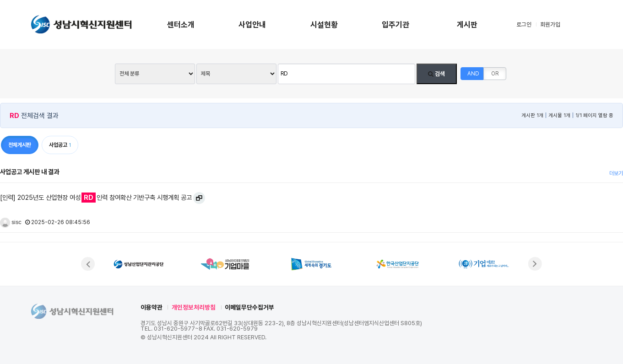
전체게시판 (20, 145)
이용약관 (152, 307)
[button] (88, 264)
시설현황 (324, 25)
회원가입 (550, 24)
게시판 (467, 25)
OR (495, 74)
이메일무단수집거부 (249, 307)
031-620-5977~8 (178, 329)
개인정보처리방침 (194, 307)
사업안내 (252, 25)
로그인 (524, 24)
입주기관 (395, 25)
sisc (11, 222)
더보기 (616, 173)
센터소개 (181, 25)
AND (473, 74)
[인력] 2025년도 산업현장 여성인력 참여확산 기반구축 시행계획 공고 (96, 198)
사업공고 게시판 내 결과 (30, 172)
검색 (436, 74)
